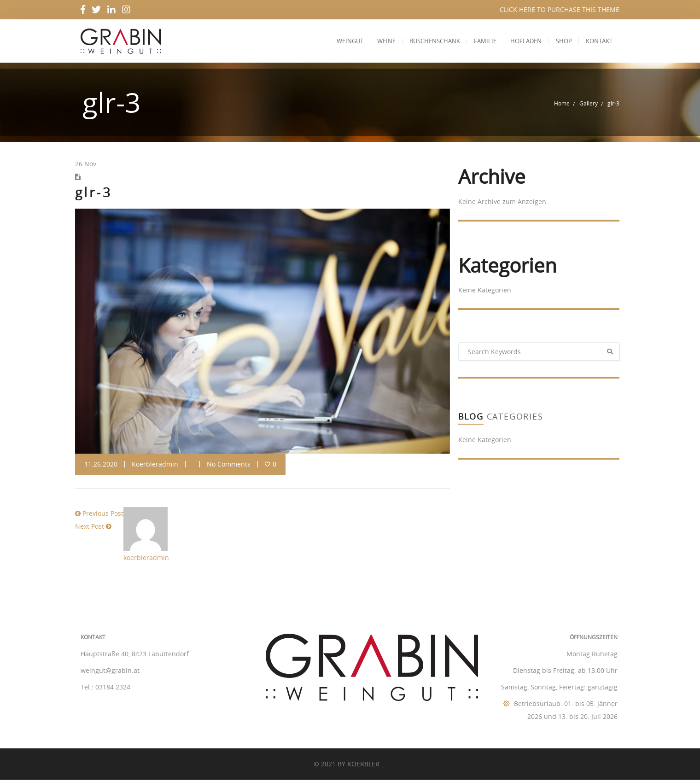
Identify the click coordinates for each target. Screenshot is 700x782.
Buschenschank (427, 42)
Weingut (338, 42)
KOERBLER (364, 766)
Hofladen (522, 42)
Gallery (589, 106)
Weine (377, 42)
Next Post (90, 529)
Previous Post (103, 516)
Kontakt (598, 42)
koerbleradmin (155, 467)
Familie (479, 42)
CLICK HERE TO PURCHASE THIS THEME (560, 9)
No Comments (229, 467)
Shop (561, 42)
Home (562, 106)
